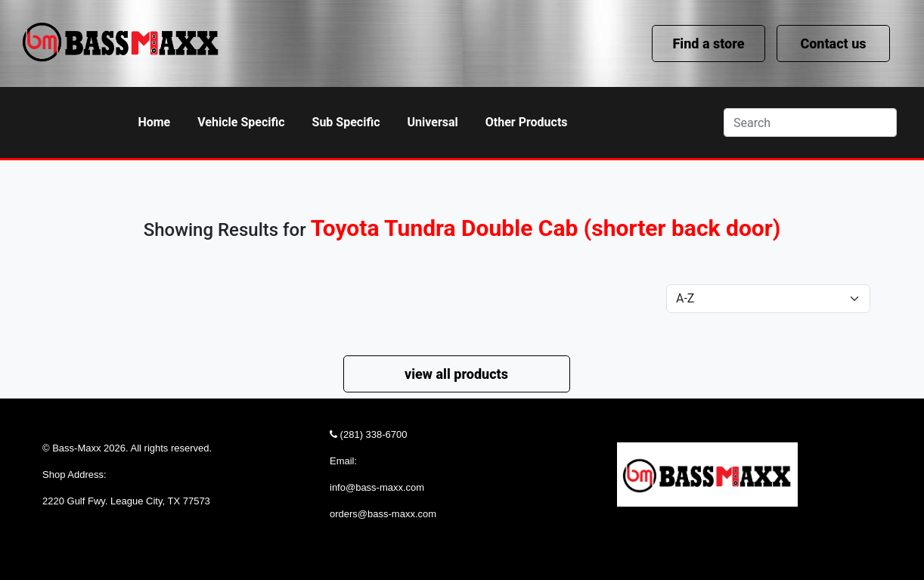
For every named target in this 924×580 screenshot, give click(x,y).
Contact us (833, 43)
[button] (241, 123)
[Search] (810, 123)
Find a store (708, 43)
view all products (456, 374)
